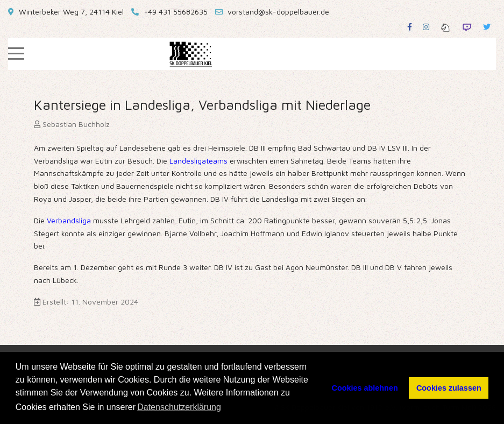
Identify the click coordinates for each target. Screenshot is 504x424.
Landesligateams (200, 161)
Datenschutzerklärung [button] (179, 407)
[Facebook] (410, 27)
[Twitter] (487, 27)
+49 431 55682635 (176, 12)
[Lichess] (445, 27)
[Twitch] (467, 27)
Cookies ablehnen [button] (365, 388)
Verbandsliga (70, 220)
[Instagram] (426, 27)
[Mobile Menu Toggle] (16, 54)
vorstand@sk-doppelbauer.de (278, 12)
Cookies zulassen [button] (449, 388)
